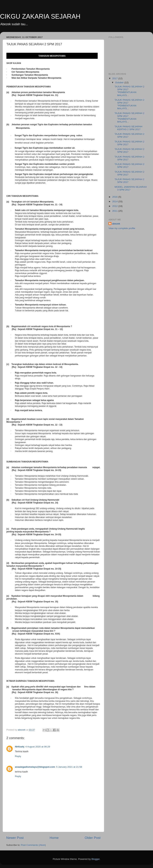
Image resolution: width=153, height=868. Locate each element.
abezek (116, 224)
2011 (115, 211)
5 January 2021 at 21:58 (69, 767)
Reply (18, 756)
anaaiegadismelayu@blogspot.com (35, 767)
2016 (115, 197)
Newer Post (15, 838)
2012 (115, 206)
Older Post (93, 838)
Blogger (96, 859)
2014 (115, 201)
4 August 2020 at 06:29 (38, 747)
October (120, 82)
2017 (115, 78)
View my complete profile (122, 228)
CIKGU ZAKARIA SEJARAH (40, 16)
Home (54, 838)
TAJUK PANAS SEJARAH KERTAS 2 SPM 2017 (128, 128)
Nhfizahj (20, 747)
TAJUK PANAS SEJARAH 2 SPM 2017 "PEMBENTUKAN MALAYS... (130, 91)
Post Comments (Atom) (33, 845)
